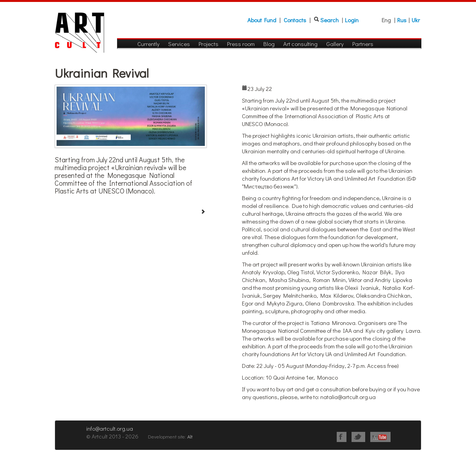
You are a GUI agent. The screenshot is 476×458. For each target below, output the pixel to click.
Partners (363, 44)
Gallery (335, 44)
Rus (402, 20)
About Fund (262, 20)
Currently (148, 44)
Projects (209, 44)
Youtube (380, 437)
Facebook (342, 437)
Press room (241, 44)
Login (352, 20)
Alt (190, 437)
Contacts (295, 20)
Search (329, 20)
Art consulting (300, 44)
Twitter (358, 437)
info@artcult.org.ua (110, 428)
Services (179, 44)
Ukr (416, 20)
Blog (269, 44)
